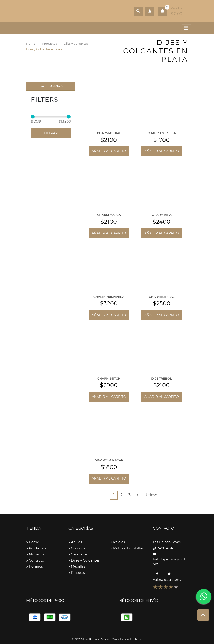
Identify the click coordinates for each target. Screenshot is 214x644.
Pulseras (77, 573)
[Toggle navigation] (186, 28)
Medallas (77, 566)
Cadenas (77, 548)
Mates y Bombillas (127, 548)
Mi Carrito (36, 554)
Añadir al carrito (109, 151)
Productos (49, 44)
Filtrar (51, 133)
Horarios (35, 566)
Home (31, 44)
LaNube (136, 639)
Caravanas (78, 554)
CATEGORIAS (51, 86)
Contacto (35, 560)
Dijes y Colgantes (76, 44)
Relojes (118, 542)
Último (151, 495)
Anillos (75, 542)
